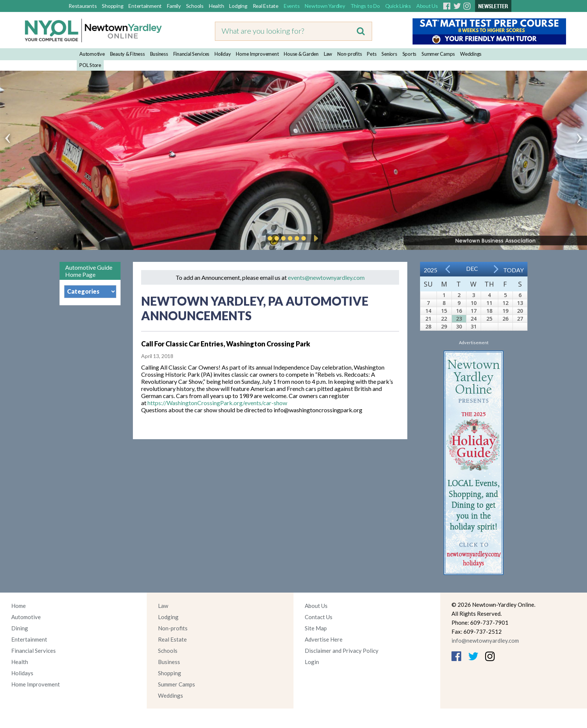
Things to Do (365, 6)
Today (513, 270)
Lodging (238, 6)
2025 (431, 270)
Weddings (471, 54)
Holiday (223, 54)
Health (217, 6)
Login (312, 662)
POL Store (90, 65)
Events (292, 6)
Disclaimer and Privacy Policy (342, 651)
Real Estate (266, 6)
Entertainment (145, 6)
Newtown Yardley (325, 6)
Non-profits (349, 54)
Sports (410, 54)
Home (19, 606)
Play (315, 238)
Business (159, 54)
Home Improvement (257, 54)
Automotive (92, 54)
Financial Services (191, 54)
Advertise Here (324, 639)
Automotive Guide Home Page (89, 271)
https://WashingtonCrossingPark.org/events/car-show (217, 403)
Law (328, 54)
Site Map (316, 628)
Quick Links (398, 6)
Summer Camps (438, 54)
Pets (372, 54)
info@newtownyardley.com (485, 640)
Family (174, 6)
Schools (195, 6)
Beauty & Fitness (127, 54)
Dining (20, 628)
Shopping (112, 6)
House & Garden (301, 54)
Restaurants (83, 6)
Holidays (22, 673)
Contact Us (319, 617)
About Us (427, 6)
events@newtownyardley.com (326, 277)
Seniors (389, 54)
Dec (472, 268)
